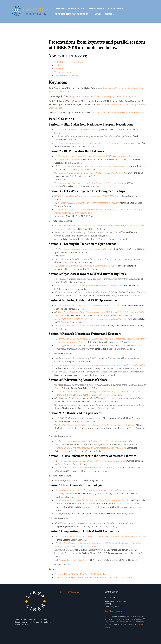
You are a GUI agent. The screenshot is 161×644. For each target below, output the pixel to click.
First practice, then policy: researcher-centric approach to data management (94, 166)
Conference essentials (69, 9)
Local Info (116, 9)
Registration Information (66, 75)
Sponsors (59, 68)
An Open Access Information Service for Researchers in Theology (89, 203)
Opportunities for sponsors (72, 14)
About (109, 14)
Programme (96, 9)
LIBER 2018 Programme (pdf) (69, 62)
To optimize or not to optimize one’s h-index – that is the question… (91, 467)
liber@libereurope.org (113, 611)
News (98, 14)
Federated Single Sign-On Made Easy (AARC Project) (80, 574)
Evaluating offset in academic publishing (77, 129)
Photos (58, 65)
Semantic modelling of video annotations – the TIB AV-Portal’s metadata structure (93, 577)
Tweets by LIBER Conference (70, 592)
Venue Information (63, 72)
